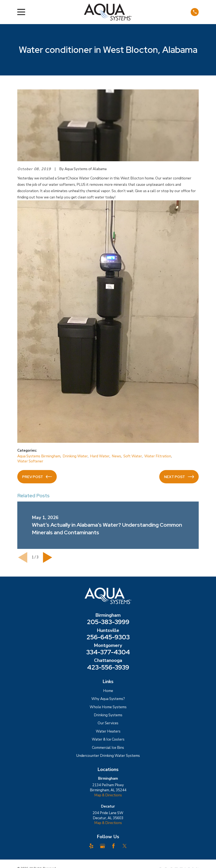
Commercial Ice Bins (108, 748)
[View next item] (48, 557)
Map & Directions (108, 795)
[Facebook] (113, 846)
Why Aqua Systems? (108, 699)
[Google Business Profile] (103, 846)
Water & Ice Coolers (108, 739)
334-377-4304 (108, 652)
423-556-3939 (108, 667)
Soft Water (133, 456)
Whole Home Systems (108, 707)
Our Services (108, 723)
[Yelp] (91, 846)
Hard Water (100, 456)
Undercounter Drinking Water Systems (108, 756)
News (116, 456)
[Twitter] (125, 846)
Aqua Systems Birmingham (39, 456)
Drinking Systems (108, 715)
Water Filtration (158, 456)
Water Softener (30, 461)
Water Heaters (108, 731)
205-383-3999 (108, 622)
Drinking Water (75, 456)
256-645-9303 (108, 637)
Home (108, 691)
